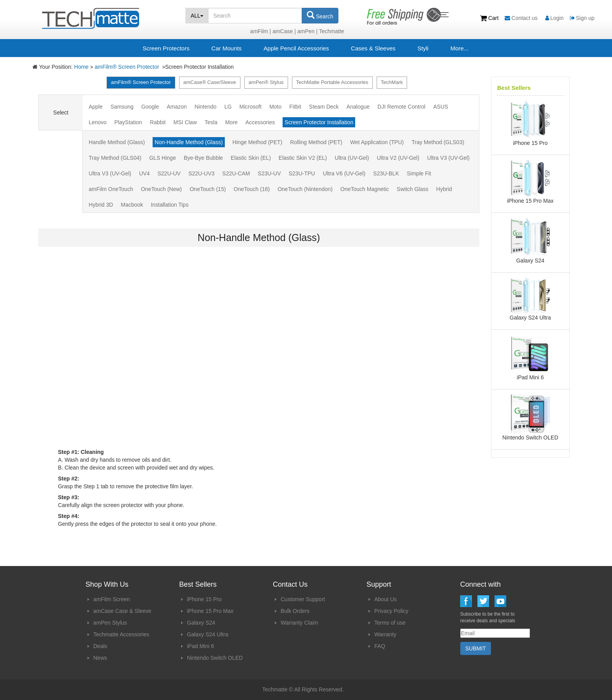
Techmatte (332, 31)
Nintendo (206, 107)
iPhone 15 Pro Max (210, 611)
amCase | (284, 31)
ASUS (441, 107)
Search (320, 15)
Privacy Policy (391, 611)
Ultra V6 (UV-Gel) (344, 173)
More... (460, 48)
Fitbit (295, 107)
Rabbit (158, 122)
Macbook (132, 205)
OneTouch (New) (161, 189)
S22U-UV (169, 173)
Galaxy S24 (201, 623)
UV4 (144, 173)
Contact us (522, 18)
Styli (423, 48)
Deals (100, 646)
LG (228, 107)
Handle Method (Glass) (117, 142)
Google (150, 107)
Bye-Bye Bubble (203, 158)
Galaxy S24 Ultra (208, 634)
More (231, 122)
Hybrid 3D (101, 205)
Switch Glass (413, 189)
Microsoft (250, 107)
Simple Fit (419, 173)
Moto (275, 107)
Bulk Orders (295, 611)
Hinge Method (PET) (258, 142)
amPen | (308, 31)
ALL (197, 16)
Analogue (358, 107)
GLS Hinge (162, 158)
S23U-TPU (302, 173)
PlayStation (128, 122)
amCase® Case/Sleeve (210, 82)
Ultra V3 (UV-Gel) (448, 158)
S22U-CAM (236, 173)
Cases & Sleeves (373, 48)
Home (81, 67)
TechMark (392, 82)
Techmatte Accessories (121, 634)
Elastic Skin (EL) (251, 158)
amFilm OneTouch (111, 189)
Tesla (211, 122)
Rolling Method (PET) (316, 142)
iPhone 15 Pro (204, 599)
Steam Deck (324, 107)
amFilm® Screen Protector (128, 67)
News (100, 658)
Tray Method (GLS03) (438, 142)
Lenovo (98, 122)
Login (554, 18)
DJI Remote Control (401, 107)
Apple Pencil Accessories (296, 48)
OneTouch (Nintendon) (305, 189)
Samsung (122, 107)
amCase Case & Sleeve (122, 611)
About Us (386, 599)
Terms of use (390, 623)
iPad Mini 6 (200, 646)
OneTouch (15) (208, 189)
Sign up (582, 18)
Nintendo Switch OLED (215, 658)
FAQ (380, 646)
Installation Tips (170, 205)
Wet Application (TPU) (377, 142)
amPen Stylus (110, 623)
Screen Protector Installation (319, 122)
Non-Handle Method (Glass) (189, 142)
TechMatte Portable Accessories (332, 82)
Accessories (260, 122)
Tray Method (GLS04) (115, 158)
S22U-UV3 (202, 173)
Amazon (177, 107)
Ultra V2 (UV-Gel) (398, 158)
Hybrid (444, 189)
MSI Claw (185, 122)
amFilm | (261, 31)
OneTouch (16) (252, 189)
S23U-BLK (386, 173)
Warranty (385, 634)
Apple (96, 107)
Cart (490, 18)
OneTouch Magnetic (365, 189)
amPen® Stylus (266, 82)
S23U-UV (269, 173)
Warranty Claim (299, 623)
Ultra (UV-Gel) (352, 158)
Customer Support (303, 599)
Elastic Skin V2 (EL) (303, 158)
